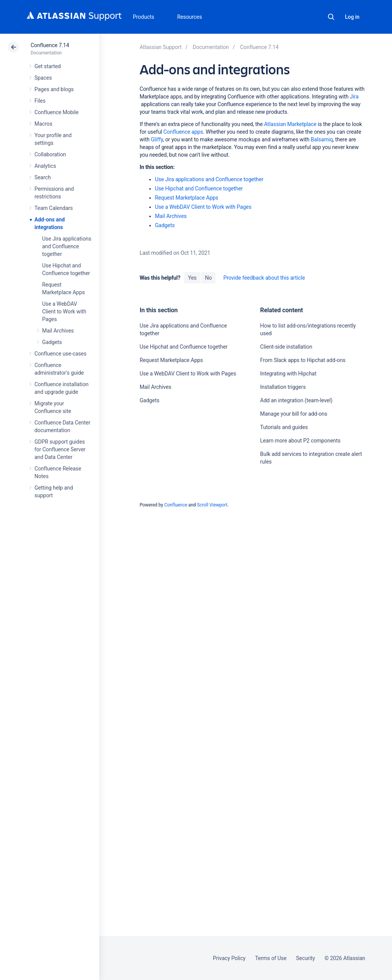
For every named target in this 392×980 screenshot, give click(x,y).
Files (40, 101)
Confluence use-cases (60, 354)
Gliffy (157, 139)
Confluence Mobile (56, 112)
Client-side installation (286, 347)
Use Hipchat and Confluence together (199, 188)
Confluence (176, 505)
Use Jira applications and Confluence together (67, 246)
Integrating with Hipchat (288, 374)
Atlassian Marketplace (290, 124)
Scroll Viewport (212, 505)
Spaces (43, 78)
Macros (43, 124)
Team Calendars (54, 208)
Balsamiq (322, 139)
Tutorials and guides (284, 427)
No (209, 278)
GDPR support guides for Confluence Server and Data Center (60, 449)
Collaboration (50, 154)
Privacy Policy (229, 958)
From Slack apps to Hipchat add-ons (303, 360)
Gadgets (52, 342)
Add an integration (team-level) (296, 400)
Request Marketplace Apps (187, 198)
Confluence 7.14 (50, 45)
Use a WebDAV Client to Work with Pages (64, 311)
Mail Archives (58, 331)
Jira (354, 97)
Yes (192, 278)
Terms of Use (271, 958)
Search (331, 17)
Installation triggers (283, 387)
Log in (352, 17)
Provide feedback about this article (264, 278)
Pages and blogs (54, 89)
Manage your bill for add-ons (294, 414)
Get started (48, 66)
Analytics (45, 166)
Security (305, 958)
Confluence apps (183, 132)
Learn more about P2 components (301, 441)
